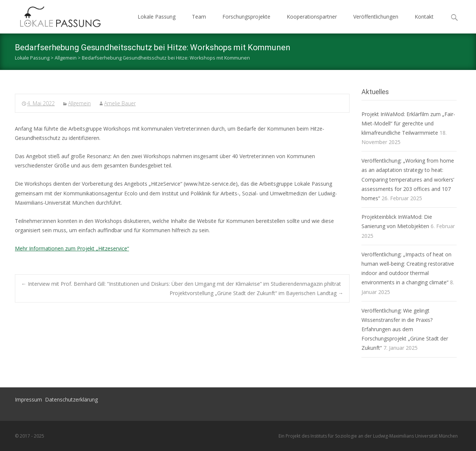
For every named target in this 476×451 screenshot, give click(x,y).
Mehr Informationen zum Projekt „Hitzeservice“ (72, 248)
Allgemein (79, 103)
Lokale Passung (157, 17)
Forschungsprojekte (246, 17)
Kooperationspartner (312, 17)
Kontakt (424, 17)
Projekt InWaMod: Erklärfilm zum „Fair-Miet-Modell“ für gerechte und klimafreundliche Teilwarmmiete (408, 123)
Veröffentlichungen (376, 17)
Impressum (28, 399)
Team (199, 17)
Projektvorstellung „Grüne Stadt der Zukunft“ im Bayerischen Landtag (256, 293)
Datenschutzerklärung (71, 399)
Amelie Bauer (120, 103)
